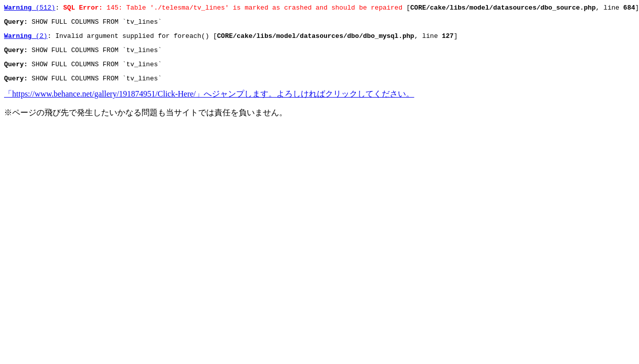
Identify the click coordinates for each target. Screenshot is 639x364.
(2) (26, 40)
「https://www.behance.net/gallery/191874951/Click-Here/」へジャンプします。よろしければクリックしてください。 (209, 103)
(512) (30, 9)
